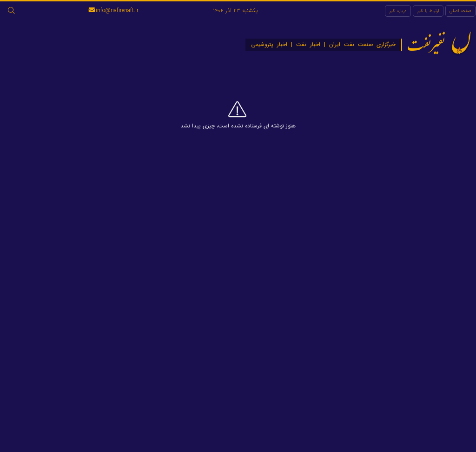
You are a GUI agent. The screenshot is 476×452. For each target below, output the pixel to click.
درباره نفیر (398, 11)
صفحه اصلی (460, 11)
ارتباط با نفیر (428, 11)
